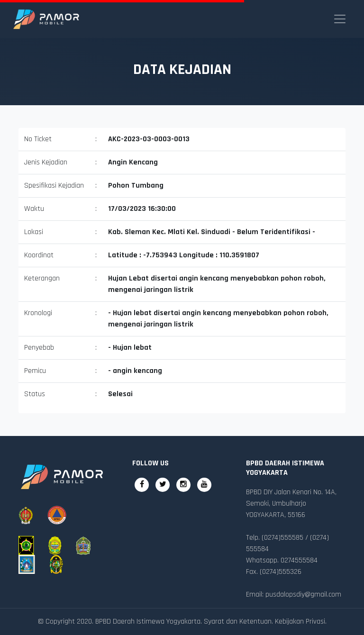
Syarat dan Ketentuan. (238, 621)
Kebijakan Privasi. (301, 621)
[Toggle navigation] (340, 19)
